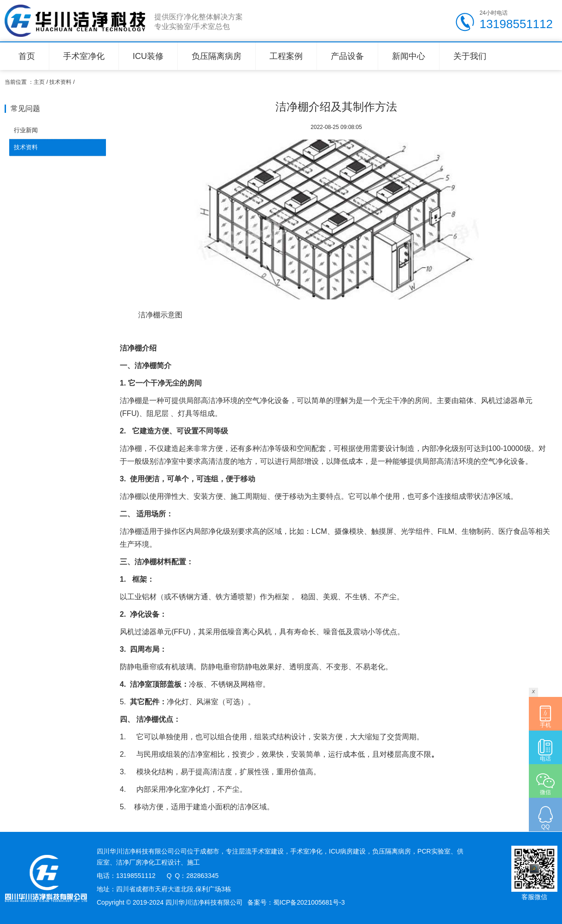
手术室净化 (84, 56)
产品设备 (347, 56)
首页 (27, 56)
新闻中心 (409, 56)
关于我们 (470, 56)
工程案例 (286, 56)
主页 (39, 82)
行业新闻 (26, 130)
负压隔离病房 (217, 56)
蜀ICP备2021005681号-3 (309, 902)
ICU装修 (148, 56)
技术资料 (60, 82)
